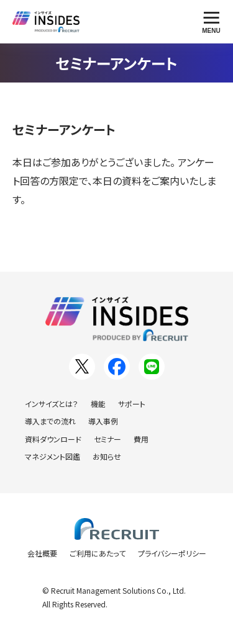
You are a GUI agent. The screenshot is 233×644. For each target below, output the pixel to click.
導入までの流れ (50, 421)
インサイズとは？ (52, 404)
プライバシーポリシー (172, 553)
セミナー (107, 439)
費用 (141, 439)
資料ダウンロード (53, 439)
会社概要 (42, 553)
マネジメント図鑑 (53, 456)
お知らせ (107, 456)
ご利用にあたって (98, 553)
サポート (132, 404)
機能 (98, 404)
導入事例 (103, 421)
